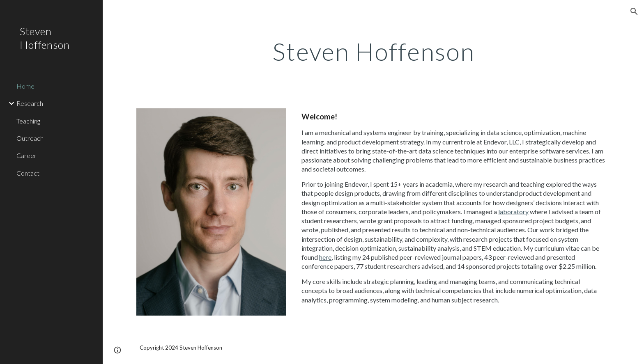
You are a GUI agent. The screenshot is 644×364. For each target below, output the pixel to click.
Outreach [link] (30, 138)
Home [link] (25, 86)
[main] (373, 51)
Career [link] (26, 155)
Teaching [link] (28, 121)
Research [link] (30, 103)
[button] (634, 11)
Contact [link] (28, 173)
